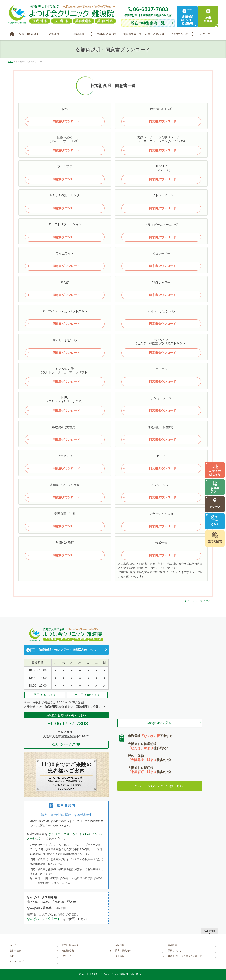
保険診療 (120, 945)
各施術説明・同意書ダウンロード (185, 956)
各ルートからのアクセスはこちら (159, 786)
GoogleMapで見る (159, 723)
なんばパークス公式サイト (45, 919)
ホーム (13, 945)
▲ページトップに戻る (197, 601)
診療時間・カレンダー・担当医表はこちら (68, 650)
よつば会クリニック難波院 (112, 974)
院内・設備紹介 (123, 951)
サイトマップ (17, 962)
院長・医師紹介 (70, 945)
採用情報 (120, 956)
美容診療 (172, 945)
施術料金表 (15, 951)
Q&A (12, 956)
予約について (175, 951)
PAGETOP (210, 931)
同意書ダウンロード (66, 121)
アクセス (67, 956)
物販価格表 (68, 951)
